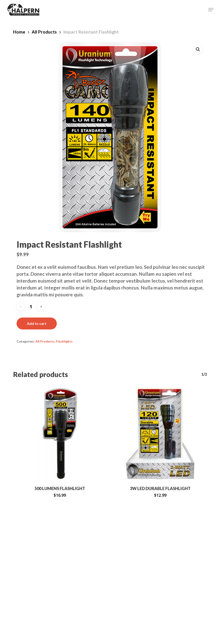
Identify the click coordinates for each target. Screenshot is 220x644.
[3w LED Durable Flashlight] (160, 434)
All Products (44, 32)
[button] (211, 10)
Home (19, 32)
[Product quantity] (31, 307)
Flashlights (64, 341)
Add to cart (37, 323)
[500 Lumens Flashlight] (60, 434)
